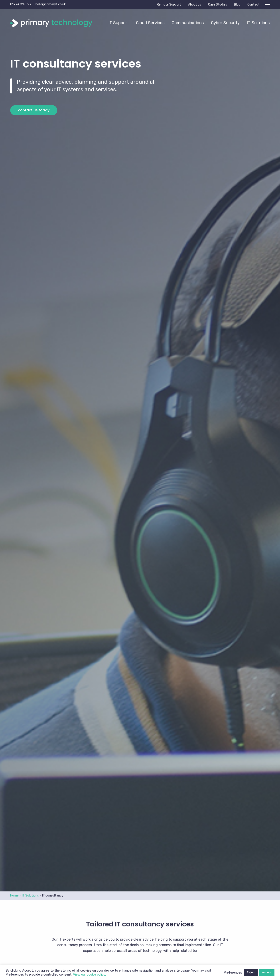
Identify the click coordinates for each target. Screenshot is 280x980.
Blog (237, 5)
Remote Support (169, 5)
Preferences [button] (233, 972)
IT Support (119, 23)
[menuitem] (119, 23)
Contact (253, 5)
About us (195, 5)
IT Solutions (258, 23)
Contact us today (34, 110)
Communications (188, 23)
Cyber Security (225, 23)
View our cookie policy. (89, 974)
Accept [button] (267, 972)
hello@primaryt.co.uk (51, 4)
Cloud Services (150, 23)
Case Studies (218, 5)
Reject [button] (251, 972)
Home (14, 896)
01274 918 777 (21, 4)
